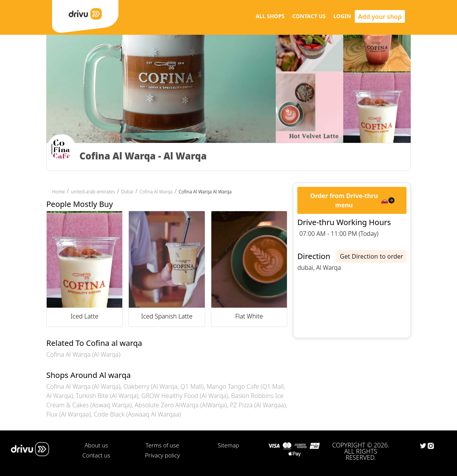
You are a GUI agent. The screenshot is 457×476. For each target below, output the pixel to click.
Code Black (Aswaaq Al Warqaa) (137, 414)
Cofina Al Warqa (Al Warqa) (83, 354)
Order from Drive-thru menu (344, 200)
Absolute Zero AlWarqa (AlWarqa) (181, 405)
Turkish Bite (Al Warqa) (107, 396)
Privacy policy (162, 455)
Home (58, 192)
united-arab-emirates (93, 192)
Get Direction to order (371, 256)
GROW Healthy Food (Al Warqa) (185, 396)
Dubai (127, 192)
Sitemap (228, 445)
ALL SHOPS (270, 16)
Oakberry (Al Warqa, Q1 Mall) (164, 386)
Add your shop (380, 17)
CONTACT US (309, 16)
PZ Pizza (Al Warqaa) (258, 405)
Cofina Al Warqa (156, 192)
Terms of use (163, 445)
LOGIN (342, 16)
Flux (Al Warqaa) (68, 414)
